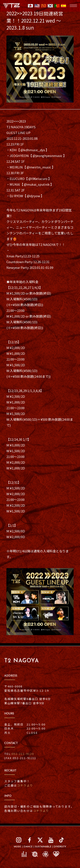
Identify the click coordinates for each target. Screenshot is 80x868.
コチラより (25, 785)
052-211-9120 (23, 754)
